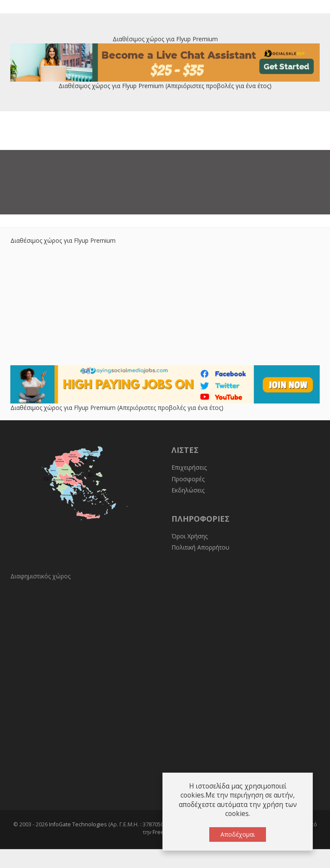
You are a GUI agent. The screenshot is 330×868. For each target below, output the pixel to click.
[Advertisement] (165, 305)
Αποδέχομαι (238, 834)
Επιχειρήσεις (189, 467)
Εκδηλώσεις (188, 490)
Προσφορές (188, 479)
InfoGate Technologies (78, 824)
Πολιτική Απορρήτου (200, 547)
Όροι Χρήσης (189, 536)
